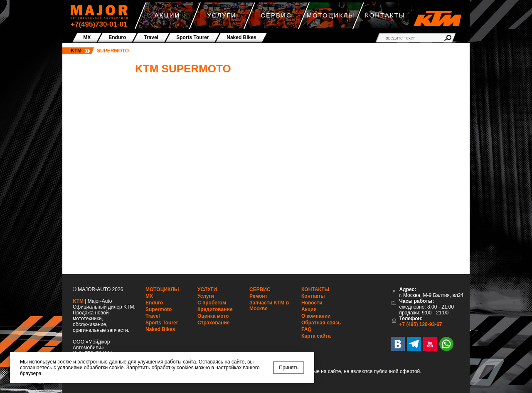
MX (149, 296)
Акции (309, 309)
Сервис (260, 289)
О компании (316, 316)
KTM (76, 51)
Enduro (154, 303)
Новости (312, 303)
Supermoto (159, 309)
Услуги (207, 289)
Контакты (315, 289)
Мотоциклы (162, 289)
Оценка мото (213, 316)
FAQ (307, 329)
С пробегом (212, 303)
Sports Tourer (162, 323)
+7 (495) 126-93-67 (420, 324)
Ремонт (258, 296)
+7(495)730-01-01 (99, 24)
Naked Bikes (160, 329)
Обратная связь (321, 323)
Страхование (213, 323)
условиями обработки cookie (90, 368)
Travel (153, 316)
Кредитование (215, 309)
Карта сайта (316, 336)
